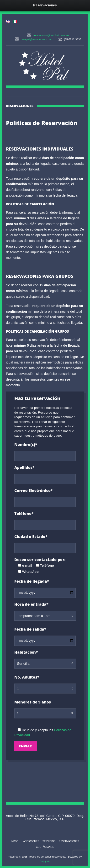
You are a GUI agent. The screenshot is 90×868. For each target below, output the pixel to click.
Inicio (15, 841)
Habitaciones (30, 841)
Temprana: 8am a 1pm (34, 616)
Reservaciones (69, 841)
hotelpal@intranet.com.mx (36, 39)
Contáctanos (45, 847)
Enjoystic (45, 861)
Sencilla (23, 663)
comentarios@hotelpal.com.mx (51, 35)
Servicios (49, 841)
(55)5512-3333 (73, 39)
